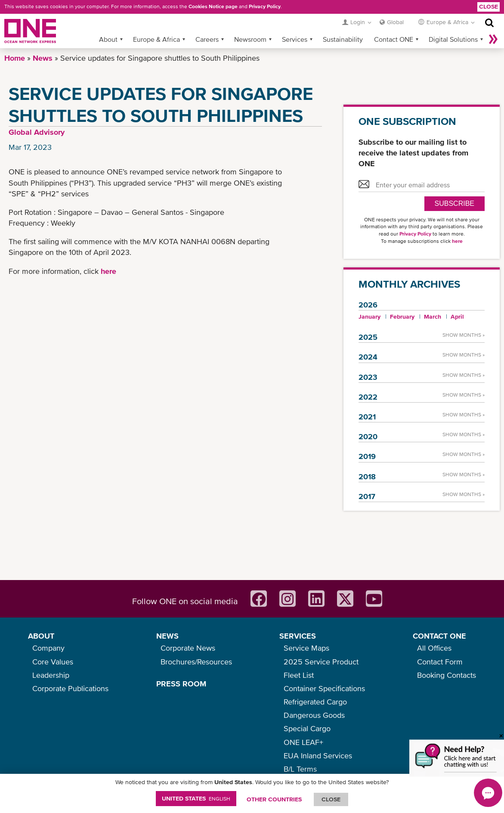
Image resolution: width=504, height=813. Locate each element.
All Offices (434, 648)
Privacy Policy (265, 6)
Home (15, 58)
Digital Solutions (453, 39)
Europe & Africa (156, 39)
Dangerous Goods (314, 715)
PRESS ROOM (181, 684)
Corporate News (188, 648)
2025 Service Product (321, 662)
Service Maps (306, 648)
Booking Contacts (447, 675)
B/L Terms (300, 769)
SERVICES (298, 636)
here (108, 271)
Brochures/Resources (196, 662)
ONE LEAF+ (303, 742)
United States (196, 798)
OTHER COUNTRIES (274, 799)
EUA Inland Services (318, 756)
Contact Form (440, 662)
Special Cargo (307, 728)
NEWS (167, 636)
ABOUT (41, 636)
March (433, 317)
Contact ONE (394, 39)
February (402, 317)
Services (295, 39)
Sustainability (343, 39)
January (369, 317)
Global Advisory (37, 132)
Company (48, 648)
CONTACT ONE (439, 636)
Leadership (51, 675)
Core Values (53, 662)
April (457, 317)
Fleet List (299, 675)
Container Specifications (324, 688)
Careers (207, 39)
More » (493, 39)
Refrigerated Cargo (315, 702)
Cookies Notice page (213, 6)
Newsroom (250, 39)
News (43, 58)
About (108, 39)
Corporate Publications (70, 688)
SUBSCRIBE (455, 203)
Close (489, 6)
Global (395, 22)
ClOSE (331, 799)
